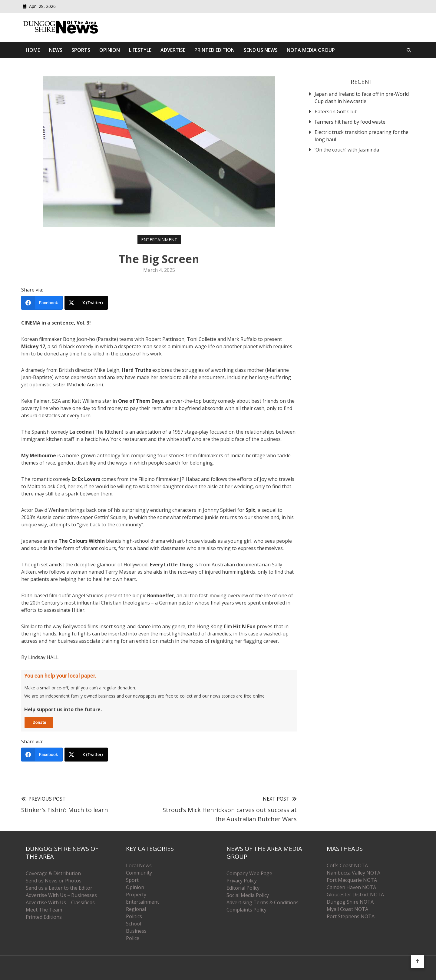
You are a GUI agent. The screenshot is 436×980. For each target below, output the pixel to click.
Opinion (110, 50)
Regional (136, 909)
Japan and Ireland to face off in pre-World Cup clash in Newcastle (362, 98)
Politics (134, 916)
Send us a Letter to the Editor (59, 888)
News (56, 50)
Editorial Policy (243, 888)
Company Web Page (249, 873)
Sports (81, 50)
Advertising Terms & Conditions (263, 902)
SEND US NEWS (261, 50)
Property (136, 895)
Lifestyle (140, 50)
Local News (139, 865)
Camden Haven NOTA (351, 887)
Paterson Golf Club (336, 112)
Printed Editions (44, 917)
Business (136, 931)
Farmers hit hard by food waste (350, 122)
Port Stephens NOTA (351, 916)
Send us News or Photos (54, 881)
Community (139, 873)
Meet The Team (44, 910)
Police (133, 938)
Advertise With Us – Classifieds (60, 902)
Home (33, 50)
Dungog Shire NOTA (350, 902)
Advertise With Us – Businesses (61, 895)
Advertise (173, 50)
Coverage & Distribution (53, 873)
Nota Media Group (311, 50)
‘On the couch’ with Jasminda (347, 150)
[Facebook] (42, 303)
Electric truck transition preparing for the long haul (362, 136)
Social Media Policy (248, 895)
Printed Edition (215, 50)
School (134, 924)
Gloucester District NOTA (355, 895)
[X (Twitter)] (86, 303)
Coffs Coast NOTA (347, 865)
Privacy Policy (242, 881)
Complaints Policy (246, 910)
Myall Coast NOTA (347, 909)
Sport (132, 880)
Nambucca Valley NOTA (353, 873)
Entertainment (159, 240)
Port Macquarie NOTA (352, 880)
